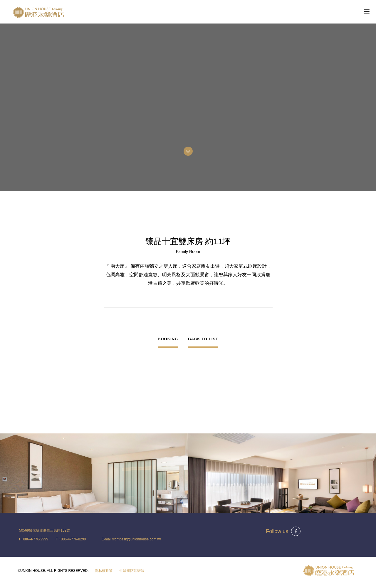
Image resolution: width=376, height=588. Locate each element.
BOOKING (168, 339)
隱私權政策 (104, 571)
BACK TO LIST (203, 339)
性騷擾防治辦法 (132, 571)
